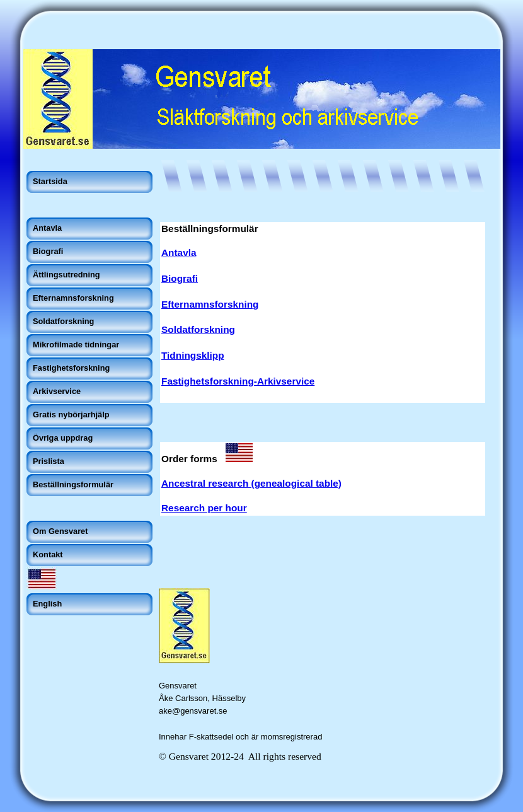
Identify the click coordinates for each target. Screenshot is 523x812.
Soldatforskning (198, 329)
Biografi (180, 278)
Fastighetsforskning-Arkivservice (238, 381)
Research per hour (204, 508)
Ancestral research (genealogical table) (251, 483)
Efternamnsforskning (210, 304)
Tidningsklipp (193, 355)
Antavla (179, 252)
